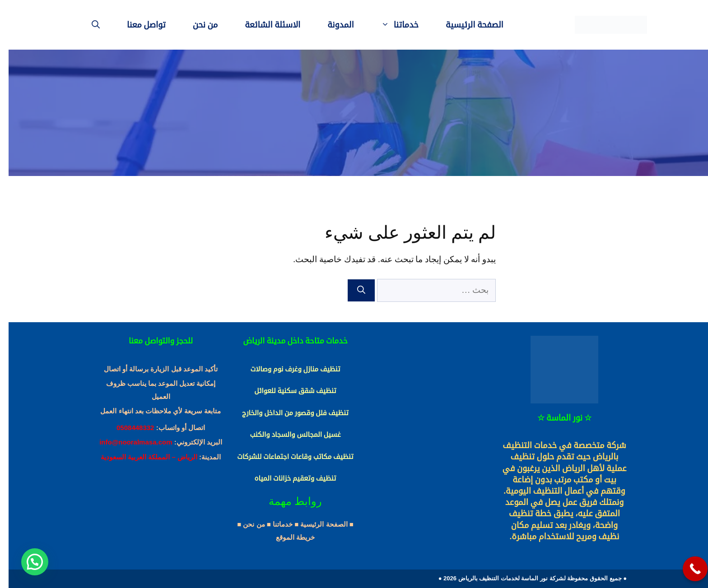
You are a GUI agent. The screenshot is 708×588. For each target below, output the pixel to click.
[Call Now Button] (687, 569)
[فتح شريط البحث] (87, 25)
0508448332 (127, 428)
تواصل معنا (138, 25)
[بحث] (353, 290)
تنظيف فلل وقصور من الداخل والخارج (287, 413)
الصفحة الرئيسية (466, 25)
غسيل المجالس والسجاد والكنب (286, 435)
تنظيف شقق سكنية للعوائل (286, 391)
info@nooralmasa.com (127, 442)
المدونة (332, 25)
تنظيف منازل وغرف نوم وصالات (286, 369)
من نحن (197, 25)
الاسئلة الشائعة (264, 25)
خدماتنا (384, 25)
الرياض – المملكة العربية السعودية (140, 457)
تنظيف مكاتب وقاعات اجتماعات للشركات (286, 457)
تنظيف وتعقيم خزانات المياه (287, 478)
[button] (26, 562)
